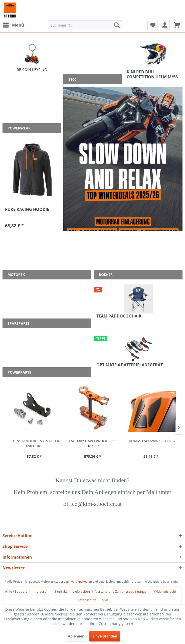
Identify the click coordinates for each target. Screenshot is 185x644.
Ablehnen (76, 636)
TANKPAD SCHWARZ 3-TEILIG (151, 441)
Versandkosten (81, 582)
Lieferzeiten (81, 591)
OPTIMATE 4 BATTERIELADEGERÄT (130, 365)
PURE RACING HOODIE (27, 209)
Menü (14, 24)
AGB (105, 600)
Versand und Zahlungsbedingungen (122, 591)
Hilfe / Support (16, 591)
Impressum (41, 591)
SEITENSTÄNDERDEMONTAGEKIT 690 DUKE (34, 443)
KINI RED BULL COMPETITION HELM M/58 (152, 74)
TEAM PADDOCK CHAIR (119, 316)
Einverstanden (105, 636)
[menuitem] (13, 25)
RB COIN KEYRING (32, 69)
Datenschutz (87, 600)
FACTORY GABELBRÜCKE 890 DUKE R (93, 443)
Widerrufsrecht (165, 591)
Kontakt (61, 591)
